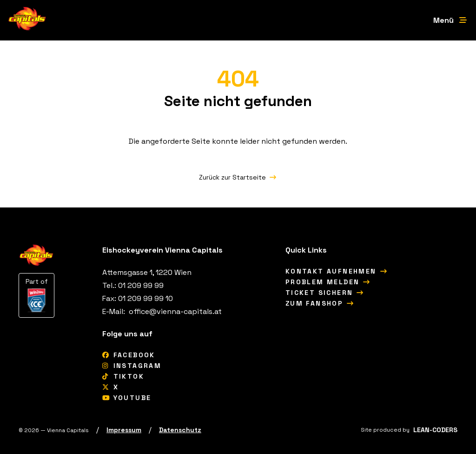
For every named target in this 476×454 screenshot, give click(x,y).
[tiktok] (123, 376)
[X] (110, 387)
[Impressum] (124, 430)
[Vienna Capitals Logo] (27, 20)
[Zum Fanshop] (320, 303)
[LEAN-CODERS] (435, 430)
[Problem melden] (328, 282)
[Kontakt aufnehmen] (337, 271)
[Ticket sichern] (325, 293)
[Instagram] (132, 366)
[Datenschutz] (180, 430)
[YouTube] (127, 398)
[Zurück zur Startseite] (238, 177)
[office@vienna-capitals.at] (174, 311)
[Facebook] (129, 355)
